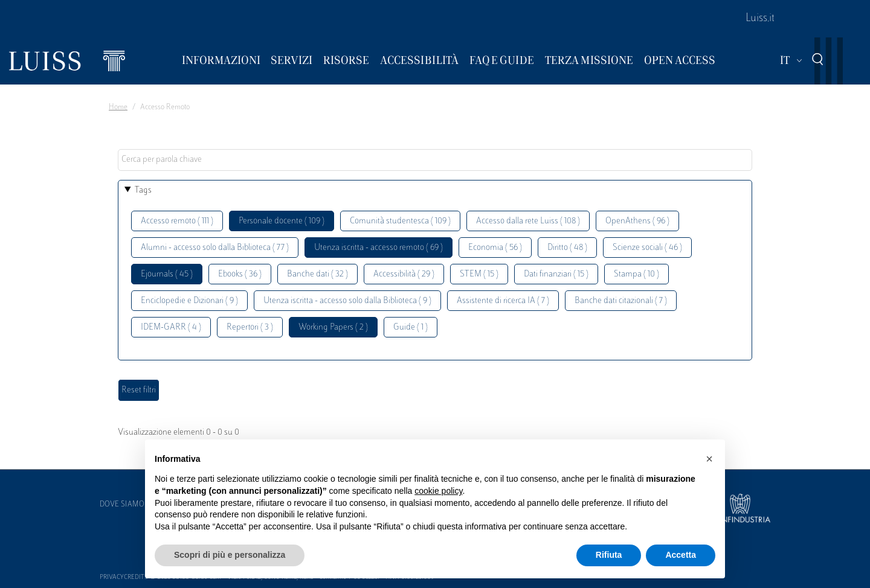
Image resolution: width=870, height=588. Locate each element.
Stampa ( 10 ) (636, 274)
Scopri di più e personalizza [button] (230, 555)
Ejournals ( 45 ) (167, 274)
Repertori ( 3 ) (250, 328)
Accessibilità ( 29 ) (404, 274)
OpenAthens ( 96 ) (637, 221)
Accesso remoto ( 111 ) (177, 221)
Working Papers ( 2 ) (333, 328)
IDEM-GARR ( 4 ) (171, 328)
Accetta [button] (681, 555)
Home (118, 107)
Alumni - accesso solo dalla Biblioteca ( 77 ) (215, 248)
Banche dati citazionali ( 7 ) (621, 301)
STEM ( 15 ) (479, 274)
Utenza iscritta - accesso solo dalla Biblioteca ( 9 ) (347, 301)
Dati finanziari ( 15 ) (556, 274)
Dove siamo (122, 505)
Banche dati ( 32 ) (317, 274)
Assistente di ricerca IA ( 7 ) (503, 301)
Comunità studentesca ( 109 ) (400, 221)
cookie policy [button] (438, 491)
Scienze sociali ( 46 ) (647, 248)
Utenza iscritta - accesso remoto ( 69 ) (379, 248)
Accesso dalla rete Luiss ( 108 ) (528, 221)
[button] (709, 459)
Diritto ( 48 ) (567, 248)
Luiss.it (760, 19)
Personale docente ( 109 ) (282, 221)
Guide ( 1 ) (411, 328)
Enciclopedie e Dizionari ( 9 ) (189, 301)
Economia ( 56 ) (495, 248)
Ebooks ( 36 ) (240, 274)
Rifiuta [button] (609, 555)
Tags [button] (143, 190)
